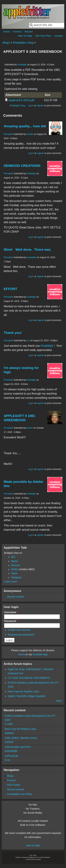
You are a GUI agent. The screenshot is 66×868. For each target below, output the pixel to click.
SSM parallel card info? (18, 747)
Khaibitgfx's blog (23, 43)
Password (11, 621)
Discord (15, 565)
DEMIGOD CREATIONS (22, 166)
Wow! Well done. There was (27, 250)
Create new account (19, 630)
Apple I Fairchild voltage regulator (27, 696)
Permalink (8, 134)
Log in (31, 106)
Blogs (6, 43)
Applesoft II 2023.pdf (21, 100)
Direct (22, 654)
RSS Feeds (14, 785)
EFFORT (10, 289)
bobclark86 (11, 751)
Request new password (21, 635)
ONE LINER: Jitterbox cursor (21, 738)
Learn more (11, 581)
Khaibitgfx (22, 65)
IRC (13, 557)
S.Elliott (9, 742)
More (59, 701)
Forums (17, 32)
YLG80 (9, 724)
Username (11, 612)
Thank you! (13, 333)
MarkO (30, 428)
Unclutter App (40, 654)
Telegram (16, 577)
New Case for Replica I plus (24, 691)
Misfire (15, 569)
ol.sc (7, 760)
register (40, 106)
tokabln (30, 134)
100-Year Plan (43, 36)
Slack (14, 573)
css (28, 341)
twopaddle (31, 257)
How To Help (25, 36)
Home (7, 32)
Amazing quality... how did (25, 126)
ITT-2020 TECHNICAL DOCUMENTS (29, 678)
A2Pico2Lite (12, 756)
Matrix (15, 561)
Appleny (9, 733)
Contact (58, 36)
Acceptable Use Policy (20, 794)
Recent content (16, 597)
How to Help (33, 845)
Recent (29, 32)
